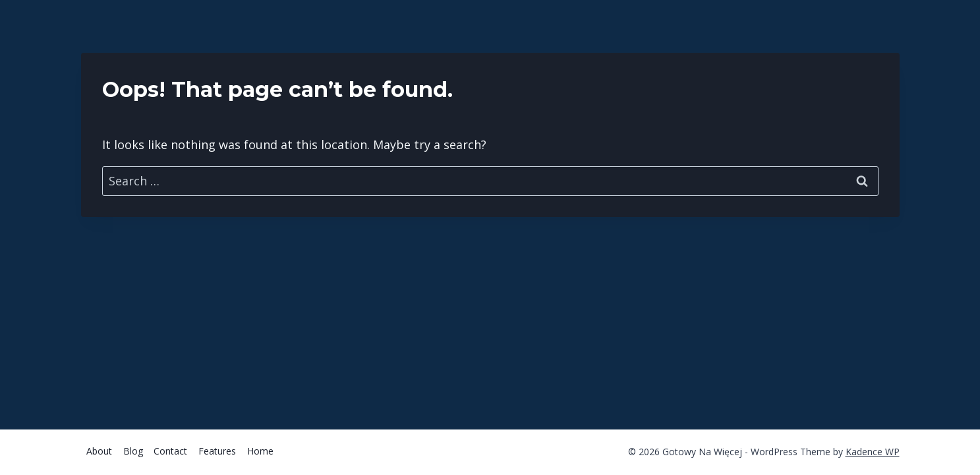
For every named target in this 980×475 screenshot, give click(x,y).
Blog (133, 451)
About (99, 451)
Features (217, 451)
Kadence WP (873, 452)
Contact (170, 451)
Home (260, 451)
